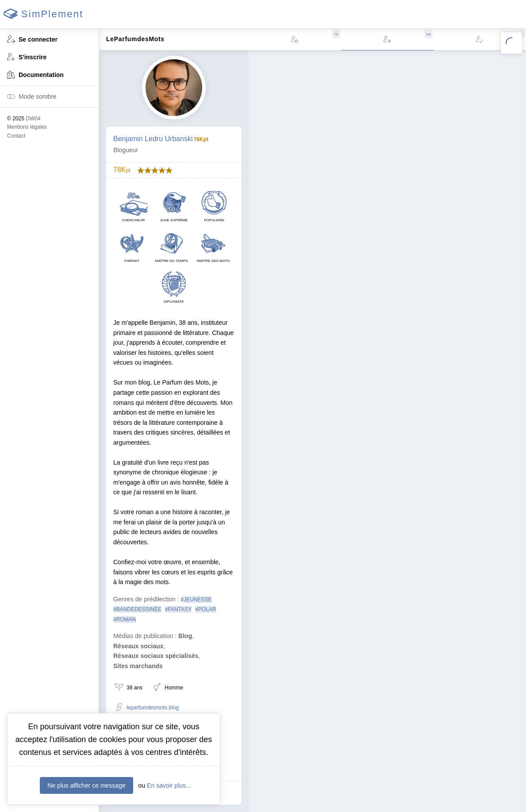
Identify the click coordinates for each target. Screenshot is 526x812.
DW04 (33, 119)
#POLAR (205, 609)
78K (122, 170)
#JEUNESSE (196, 600)
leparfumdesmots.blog (147, 708)
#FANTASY (178, 609)
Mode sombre (32, 97)
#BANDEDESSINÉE (137, 609)
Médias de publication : (145, 636)
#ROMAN (125, 620)
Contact (16, 136)
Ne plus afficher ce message (86, 785)
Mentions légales (27, 127)
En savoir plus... (169, 785)
